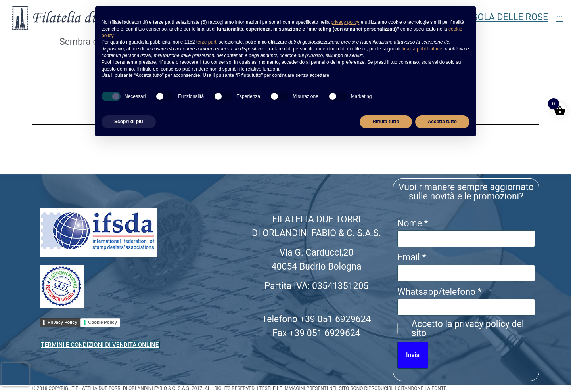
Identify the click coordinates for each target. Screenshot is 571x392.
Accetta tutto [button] (442, 122)
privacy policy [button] (345, 22)
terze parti (207, 42)
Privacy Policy (62, 322)
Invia (413, 355)
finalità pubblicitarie (422, 49)
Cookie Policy (103, 322)
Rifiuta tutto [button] (386, 122)
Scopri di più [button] (129, 122)
